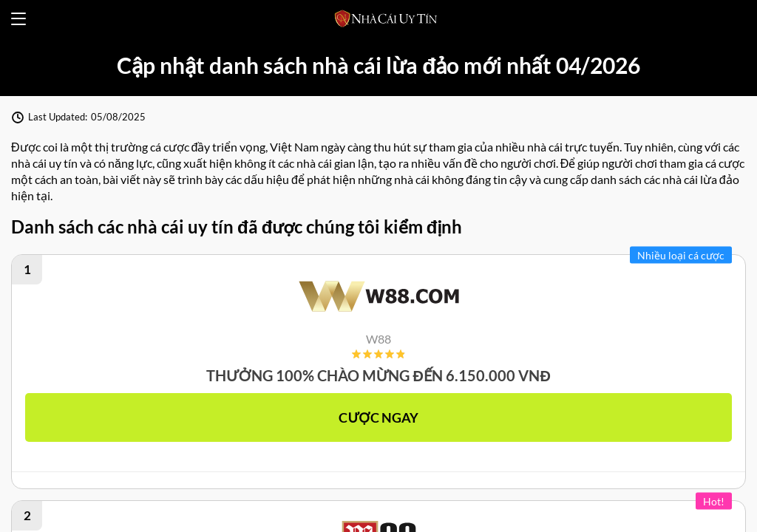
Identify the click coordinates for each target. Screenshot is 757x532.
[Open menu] (18, 19)
